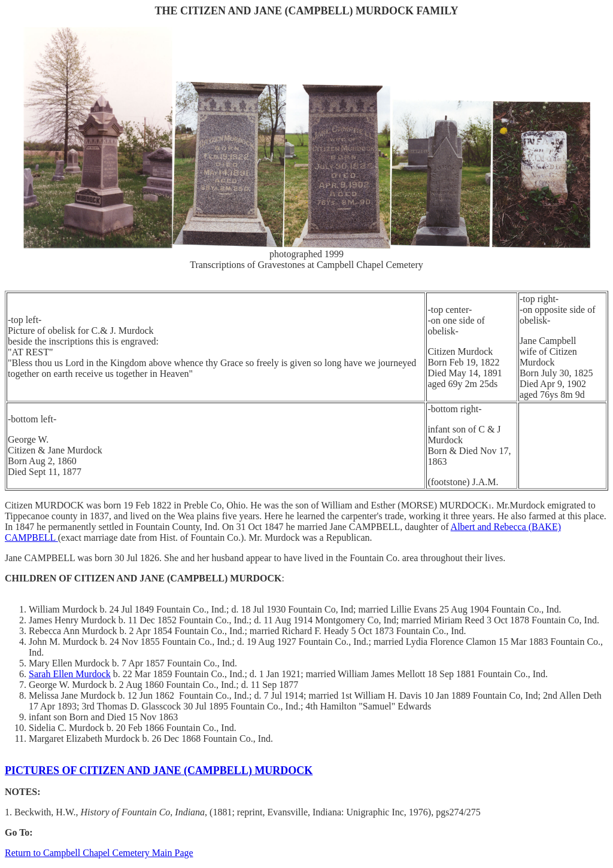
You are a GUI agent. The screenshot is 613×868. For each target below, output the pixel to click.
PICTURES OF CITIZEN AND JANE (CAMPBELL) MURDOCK (159, 770)
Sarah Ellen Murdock (70, 674)
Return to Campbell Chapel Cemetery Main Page (99, 853)
